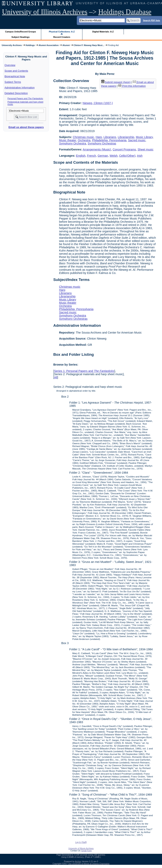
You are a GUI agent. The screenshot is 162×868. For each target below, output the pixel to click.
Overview (10, 65)
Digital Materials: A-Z (103, 32)
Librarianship (126, 137)
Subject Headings (20, 37)
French (91, 156)
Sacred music (137, 140)
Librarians (110, 137)
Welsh (114, 156)
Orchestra (84, 140)
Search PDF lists (151, 20)
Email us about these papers (26, 127)
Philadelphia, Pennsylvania (109, 140)
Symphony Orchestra (72, 143)
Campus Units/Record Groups (21, 32)
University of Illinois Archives (45, 12)
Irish (140, 156)
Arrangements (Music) (97, 149)
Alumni (66, 45)
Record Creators (62, 37)
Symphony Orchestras (102, 143)
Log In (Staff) (81, 842)
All (56, 377)
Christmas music (83, 137)
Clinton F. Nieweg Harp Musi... (89, 45)
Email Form (86, 851)
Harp (99, 137)
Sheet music (145, 149)
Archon (78, 861)
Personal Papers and (25, 98)
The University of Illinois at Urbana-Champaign (89, 864)
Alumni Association (49, 45)
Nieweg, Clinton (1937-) (98, 103)
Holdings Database (125, 12)
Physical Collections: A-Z (62, 32)
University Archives (12, 45)
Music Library (144, 137)
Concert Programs (124, 149)
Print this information (132, 86)
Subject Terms (13, 82)
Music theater (68, 140)
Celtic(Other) (127, 156)
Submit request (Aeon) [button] (116, 82)
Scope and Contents (16, 71)
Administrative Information (20, 88)
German (103, 156)
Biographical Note (15, 76)
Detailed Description (16, 93)
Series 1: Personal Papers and (84, 371)
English (81, 156)
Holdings (30, 45)
